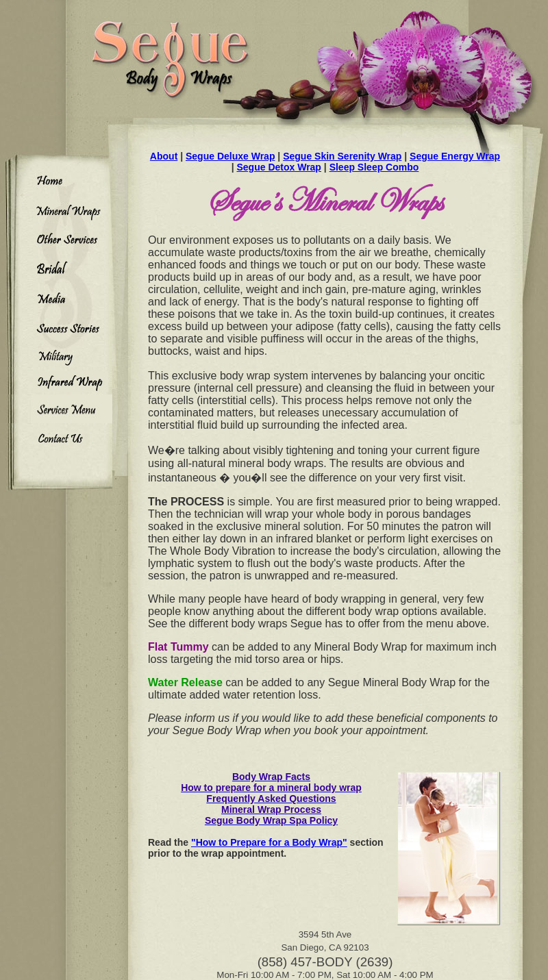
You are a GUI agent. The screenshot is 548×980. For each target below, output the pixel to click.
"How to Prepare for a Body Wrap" (269, 842)
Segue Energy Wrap (455, 156)
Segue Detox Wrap (278, 167)
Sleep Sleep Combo (374, 167)
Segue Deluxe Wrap (230, 156)
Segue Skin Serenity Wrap (342, 156)
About (164, 156)
